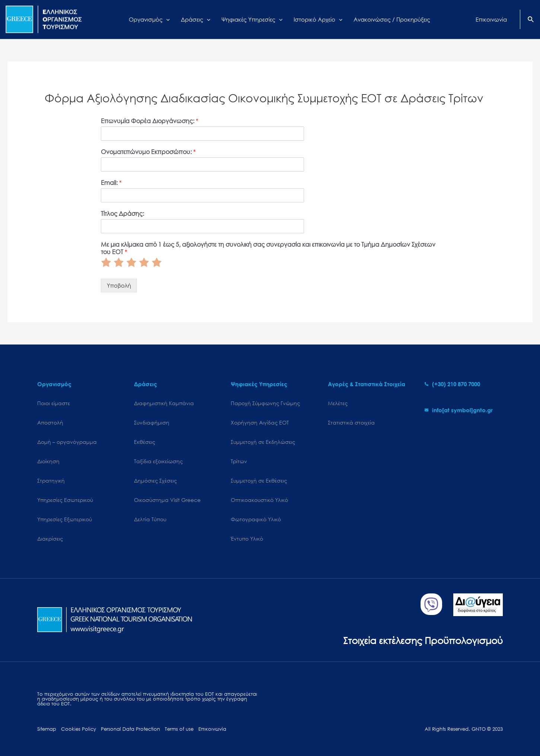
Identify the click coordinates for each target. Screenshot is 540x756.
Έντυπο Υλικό (247, 539)
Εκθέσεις (145, 442)
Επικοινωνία (212, 729)
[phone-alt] (452, 384)
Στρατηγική (51, 480)
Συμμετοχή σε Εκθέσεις (259, 480)
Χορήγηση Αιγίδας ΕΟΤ (260, 422)
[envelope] (459, 410)
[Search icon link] (531, 20)
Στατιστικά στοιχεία (351, 422)
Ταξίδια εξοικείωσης (158, 461)
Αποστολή (50, 422)
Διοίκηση (48, 461)
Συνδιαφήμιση (152, 422)
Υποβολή (119, 285)
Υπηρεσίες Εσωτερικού (65, 500)
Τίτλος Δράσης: (122, 214)
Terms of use (179, 729)
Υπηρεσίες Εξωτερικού (65, 519)
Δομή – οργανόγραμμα (67, 442)
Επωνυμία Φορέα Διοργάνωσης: (150, 121)
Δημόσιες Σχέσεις (155, 480)
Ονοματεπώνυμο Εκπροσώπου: (148, 152)
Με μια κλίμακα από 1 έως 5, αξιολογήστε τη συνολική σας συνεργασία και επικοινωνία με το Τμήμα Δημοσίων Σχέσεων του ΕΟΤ (268, 248)
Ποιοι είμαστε (54, 403)
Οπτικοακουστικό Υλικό (259, 500)
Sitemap (47, 729)
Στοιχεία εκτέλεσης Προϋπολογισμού (423, 640)
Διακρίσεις (50, 539)
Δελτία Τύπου (150, 519)
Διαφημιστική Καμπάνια (164, 403)
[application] (166, 19)
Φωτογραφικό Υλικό (256, 519)
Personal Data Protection (130, 729)
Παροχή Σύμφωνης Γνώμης (265, 403)
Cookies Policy (79, 729)
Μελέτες (338, 403)
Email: (111, 183)
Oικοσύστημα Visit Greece (167, 500)
